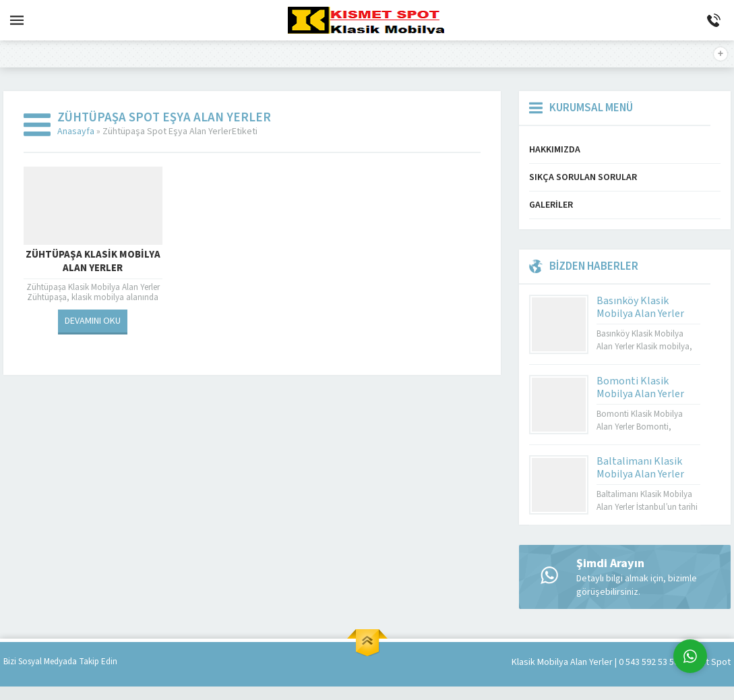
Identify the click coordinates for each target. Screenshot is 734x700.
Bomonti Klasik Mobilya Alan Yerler (640, 387)
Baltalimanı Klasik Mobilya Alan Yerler (640, 468)
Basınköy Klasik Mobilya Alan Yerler (640, 307)
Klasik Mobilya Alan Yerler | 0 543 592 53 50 (595, 662)
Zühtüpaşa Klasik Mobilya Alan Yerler (93, 262)
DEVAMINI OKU (93, 321)
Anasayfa (76, 132)
